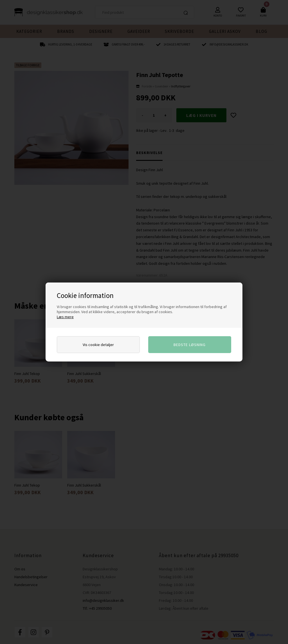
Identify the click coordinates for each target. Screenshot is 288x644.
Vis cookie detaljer (98, 345)
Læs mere (65, 317)
